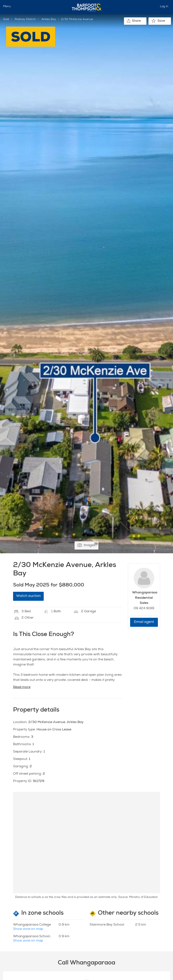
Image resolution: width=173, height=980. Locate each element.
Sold (6, 19)
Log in (164, 7)
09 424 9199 (144, 609)
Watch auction (28, 596)
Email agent (144, 622)
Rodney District (25, 19)
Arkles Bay (49, 19)
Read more (22, 687)
